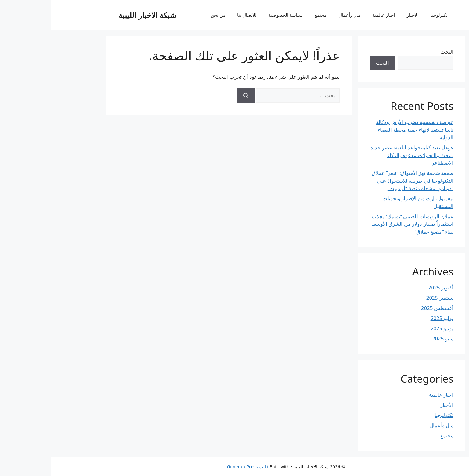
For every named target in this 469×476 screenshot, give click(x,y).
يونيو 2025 (391, 328)
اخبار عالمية (332, 15)
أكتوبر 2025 (389, 288)
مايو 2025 (391, 338)
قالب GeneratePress (196, 466)
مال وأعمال (298, 15)
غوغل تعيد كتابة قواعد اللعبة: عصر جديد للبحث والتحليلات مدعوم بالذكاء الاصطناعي (361, 155)
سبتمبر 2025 (388, 298)
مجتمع (269, 15)
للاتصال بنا (195, 15)
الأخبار (361, 15)
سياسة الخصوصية (234, 15)
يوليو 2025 (391, 318)
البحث (396, 52)
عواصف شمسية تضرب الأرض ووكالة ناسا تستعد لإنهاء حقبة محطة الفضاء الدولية (363, 130)
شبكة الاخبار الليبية (96, 15)
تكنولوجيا (387, 15)
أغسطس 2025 (386, 308)
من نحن (167, 15)
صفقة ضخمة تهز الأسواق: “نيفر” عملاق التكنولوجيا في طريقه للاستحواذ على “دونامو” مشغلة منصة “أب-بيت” (361, 181)
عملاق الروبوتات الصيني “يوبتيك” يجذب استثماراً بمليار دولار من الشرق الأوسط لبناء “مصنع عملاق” (361, 224)
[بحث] (195, 95)
